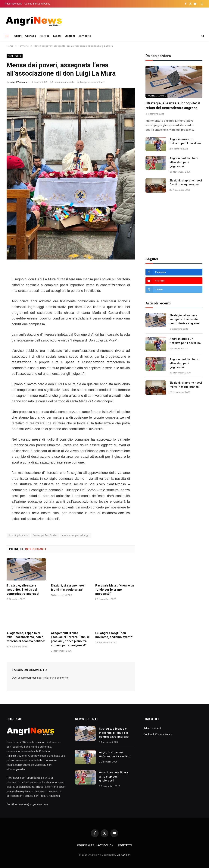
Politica (45, 36)
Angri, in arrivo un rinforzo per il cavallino (185, 141)
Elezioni (70, 36)
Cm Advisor (123, 855)
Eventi (57, 36)
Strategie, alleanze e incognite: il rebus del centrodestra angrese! (23, 590)
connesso (32, 678)
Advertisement (13, 4)
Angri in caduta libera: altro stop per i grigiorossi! (184, 162)
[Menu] (7, 36)
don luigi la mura (18, 535)
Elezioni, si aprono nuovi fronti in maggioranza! (68, 588)
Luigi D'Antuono (18, 82)
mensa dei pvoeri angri (76, 535)
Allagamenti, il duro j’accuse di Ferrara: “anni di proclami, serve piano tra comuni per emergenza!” (70, 639)
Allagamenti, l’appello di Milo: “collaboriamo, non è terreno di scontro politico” (26, 637)
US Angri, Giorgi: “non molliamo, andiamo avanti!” (114, 635)
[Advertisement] (135, 21)
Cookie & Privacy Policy (37, 4)
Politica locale (156, 96)
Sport (18, 36)
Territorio (85, 36)
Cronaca (30, 36)
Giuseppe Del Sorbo (45, 535)
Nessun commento (62, 82)
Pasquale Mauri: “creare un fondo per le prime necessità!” (115, 590)
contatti (125, 845)
